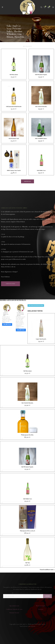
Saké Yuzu (27, 563)
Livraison (41, 609)
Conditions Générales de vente (14, 609)
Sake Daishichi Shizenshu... (41, 107)
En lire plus (7, 324)
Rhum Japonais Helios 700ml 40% (27, 531)
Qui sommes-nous (14, 606)
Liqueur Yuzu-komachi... (41, 339)
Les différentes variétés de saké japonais (20, 314)
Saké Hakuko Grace (41, 170)
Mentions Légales (41, 606)
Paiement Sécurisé (14, 613)
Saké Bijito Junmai (14, 75)
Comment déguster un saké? (6, 314)
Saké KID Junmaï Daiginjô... (41, 75)
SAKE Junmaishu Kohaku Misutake (14, 107)
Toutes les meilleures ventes (47, 570)
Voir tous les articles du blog (36, 305)
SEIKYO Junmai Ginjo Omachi (14, 170)
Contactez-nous (11, 284)
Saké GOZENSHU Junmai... (41, 139)
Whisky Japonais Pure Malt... (27, 435)
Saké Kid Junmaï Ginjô (14, 139)
